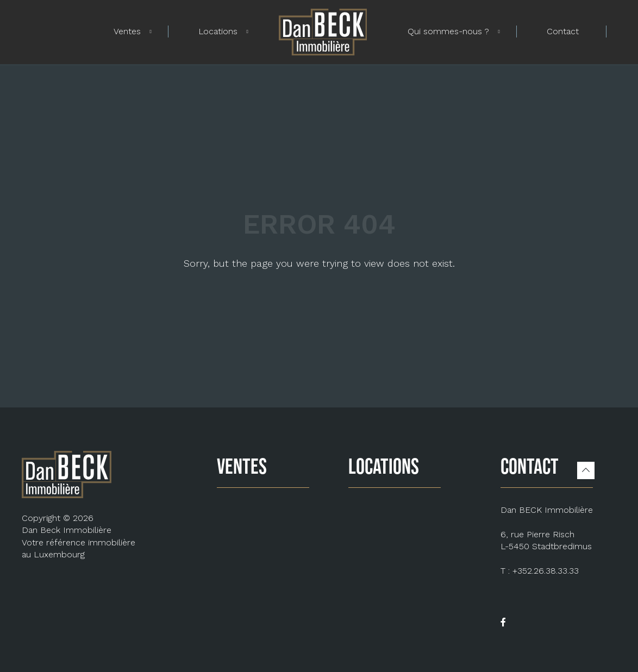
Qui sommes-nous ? (448, 31)
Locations (218, 31)
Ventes (127, 31)
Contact (563, 31)
